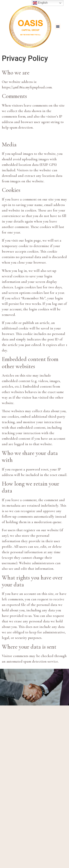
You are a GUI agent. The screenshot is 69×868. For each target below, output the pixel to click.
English (40, 3)
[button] (58, 26)
